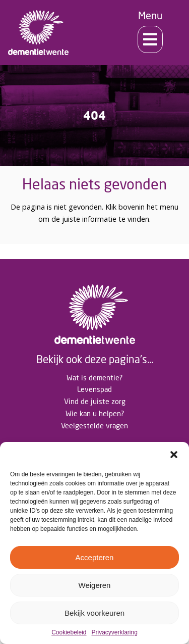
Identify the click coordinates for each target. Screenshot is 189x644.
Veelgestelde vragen (94, 426)
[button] (174, 455)
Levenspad (94, 389)
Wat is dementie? (94, 378)
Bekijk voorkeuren (94, 613)
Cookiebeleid (69, 633)
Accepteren (95, 557)
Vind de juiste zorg (95, 401)
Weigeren (95, 585)
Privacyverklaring (115, 633)
